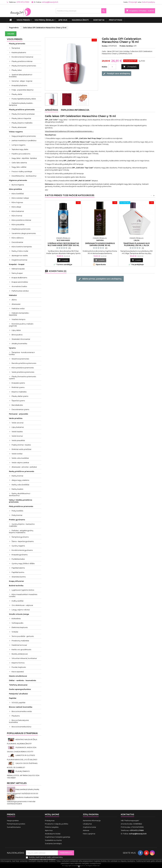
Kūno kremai (17, 216)
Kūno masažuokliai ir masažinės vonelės (23, 595)
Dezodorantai (17, 242)
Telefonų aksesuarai (18, 685)
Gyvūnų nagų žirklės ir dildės (23, 563)
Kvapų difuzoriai (16, 581)
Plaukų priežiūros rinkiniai (22, 61)
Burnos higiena (18, 185)
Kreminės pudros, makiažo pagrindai (21, 325)
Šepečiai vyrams (18, 401)
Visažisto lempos (18, 319)
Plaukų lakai (17, 70)
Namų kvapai (17, 273)
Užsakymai (87, 824)
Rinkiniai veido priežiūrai (21, 449)
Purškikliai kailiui (18, 559)
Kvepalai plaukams (19, 85)
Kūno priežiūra (15, 189)
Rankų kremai (17, 476)
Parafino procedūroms (21, 154)
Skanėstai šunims (19, 577)
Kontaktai (99, 20)
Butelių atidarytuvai (20, 654)
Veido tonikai (17, 454)
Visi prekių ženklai (44, 20)
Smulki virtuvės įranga (19, 614)
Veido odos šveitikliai (20, 458)
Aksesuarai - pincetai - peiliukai (24, 467)
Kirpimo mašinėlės (19, 392)
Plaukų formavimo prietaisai (23, 114)
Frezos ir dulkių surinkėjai (22, 171)
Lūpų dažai (16, 330)
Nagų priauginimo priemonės (24, 136)
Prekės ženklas (126, 46)
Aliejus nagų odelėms (20, 480)
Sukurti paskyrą (148, 2)
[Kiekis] (112, 67)
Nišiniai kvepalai (18, 269)
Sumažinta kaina (14, 827)
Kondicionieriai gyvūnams (22, 550)
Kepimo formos (18, 663)
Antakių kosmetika (19, 343)
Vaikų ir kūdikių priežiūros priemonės (21, 501)
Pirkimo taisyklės (52, 827)
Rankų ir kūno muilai (20, 251)
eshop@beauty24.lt (50, 2)
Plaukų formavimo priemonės (24, 66)
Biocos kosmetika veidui (22, 711)
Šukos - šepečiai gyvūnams (23, 541)
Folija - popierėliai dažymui (23, 90)
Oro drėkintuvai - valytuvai (22, 605)
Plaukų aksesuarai (19, 127)
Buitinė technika (16, 586)
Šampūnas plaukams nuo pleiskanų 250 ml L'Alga (137, 244)
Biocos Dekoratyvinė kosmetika (19, 721)
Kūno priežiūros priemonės (23, 368)
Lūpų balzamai (18, 427)
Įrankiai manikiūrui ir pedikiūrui (24, 140)
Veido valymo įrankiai (20, 462)
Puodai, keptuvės (19, 667)
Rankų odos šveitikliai (20, 485)
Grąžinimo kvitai (89, 827)
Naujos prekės (13, 821)
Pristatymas (116, 20)
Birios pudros (17, 335)
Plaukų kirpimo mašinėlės (22, 123)
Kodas (105, 46)
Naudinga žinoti (80, 20)
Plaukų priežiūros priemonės (22, 110)
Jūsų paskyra (91, 815)
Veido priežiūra (16, 418)
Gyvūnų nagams (18, 546)
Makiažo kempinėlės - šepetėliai (19, 314)
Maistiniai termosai (19, 645)
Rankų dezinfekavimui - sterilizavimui (20, 494)
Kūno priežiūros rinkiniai (21, 220)
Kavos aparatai (18, 672)
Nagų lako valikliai (19, 167)
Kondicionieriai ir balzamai (22, 57)
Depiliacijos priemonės (21, 229)
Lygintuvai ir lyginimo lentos (23, 590)
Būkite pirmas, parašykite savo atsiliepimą (100, 279)
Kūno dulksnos (18, 238)
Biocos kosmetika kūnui (21, 727)
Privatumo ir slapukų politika (57, 824)
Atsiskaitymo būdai (53, 834)
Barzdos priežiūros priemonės (24, 363)
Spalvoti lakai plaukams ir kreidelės (21, 76)
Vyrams (12, 348)
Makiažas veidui (18, 308)
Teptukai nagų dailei (20, 149)
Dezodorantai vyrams (20, 409)
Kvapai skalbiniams (19, 278)
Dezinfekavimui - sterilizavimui (24, 176)
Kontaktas (128, 815)
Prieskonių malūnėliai (20, 641)
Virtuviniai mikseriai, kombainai (24, 658)
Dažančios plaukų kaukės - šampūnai (21, 104)
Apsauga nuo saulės (20, 255)
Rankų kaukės (17, 489)
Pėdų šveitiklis (17, 511)
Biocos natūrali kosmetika (21, 707)
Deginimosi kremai (19, 260)
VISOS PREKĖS (23, 20)
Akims (14, 300)
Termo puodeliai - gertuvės (23, 636)
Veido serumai (18, 423)
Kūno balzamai (18, 211)
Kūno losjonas (17, 202)
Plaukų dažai (17, 94)
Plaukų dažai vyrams (20, 396)
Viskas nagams (16, 132)
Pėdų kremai (17, 515)
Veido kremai (17, 436)
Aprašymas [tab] (52, 110)
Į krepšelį (130, 67)
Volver (11, 34)
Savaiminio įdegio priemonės (24, 233)
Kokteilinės (16, 619)
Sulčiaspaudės (17, 623)
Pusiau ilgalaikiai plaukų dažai (24, 99)
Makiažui (13, 295)
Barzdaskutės (17, 405)
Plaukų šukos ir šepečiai (21, 118)
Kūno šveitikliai (18, 194)
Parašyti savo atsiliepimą (117, 74)
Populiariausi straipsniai (22, 733)
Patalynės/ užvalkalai (18, 694)
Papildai (13, 698)
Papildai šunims (18, 572)
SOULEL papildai (18, 703)
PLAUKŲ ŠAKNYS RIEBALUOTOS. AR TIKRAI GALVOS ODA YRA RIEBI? (23, 774)
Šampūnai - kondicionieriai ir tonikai (22, 353)
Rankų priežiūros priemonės (22, 471)
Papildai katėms (18, 568)
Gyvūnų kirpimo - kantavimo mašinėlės (22, 525)
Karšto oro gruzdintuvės (21, 649)
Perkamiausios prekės (16, 824)
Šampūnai (16, 48)
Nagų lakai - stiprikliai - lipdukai (24, 158)
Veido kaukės (17, 432)
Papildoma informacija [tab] (75, 110)
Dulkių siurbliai (18, 601)
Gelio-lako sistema (19, 163)
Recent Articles (17, 783)
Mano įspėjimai (89, 834)
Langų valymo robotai (21, 610)
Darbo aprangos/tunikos (20, 689)
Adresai (86, 830)
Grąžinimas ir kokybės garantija (58, 837)
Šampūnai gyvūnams (20, 537)
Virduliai (15, 632)
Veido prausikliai (18, 440)
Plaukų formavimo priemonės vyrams (22, 377)
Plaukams (16, 716)
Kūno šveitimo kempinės (22, 247)
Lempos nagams (18, 145)
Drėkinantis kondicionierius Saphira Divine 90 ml (100, 244)
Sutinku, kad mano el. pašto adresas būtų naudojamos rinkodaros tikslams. (46, 858)
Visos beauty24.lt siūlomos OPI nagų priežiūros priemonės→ (69, 131)
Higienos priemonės (18, 180)
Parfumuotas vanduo (20, 291)
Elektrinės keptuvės (20, 627)
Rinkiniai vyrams (18, 387)
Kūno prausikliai (18, 224)
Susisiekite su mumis (53, 840)
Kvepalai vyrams (18, 383)
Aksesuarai (16, 304)
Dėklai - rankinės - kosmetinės (23, 680)
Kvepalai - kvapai (17, 264)
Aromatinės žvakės (19, 286)
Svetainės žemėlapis (53, 843)
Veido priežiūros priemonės (23, 372)
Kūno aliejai (16, 207)
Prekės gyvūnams (17, 520)
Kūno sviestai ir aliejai (20, 198)
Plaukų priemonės (17, 44)
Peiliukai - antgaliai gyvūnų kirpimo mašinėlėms (21, 531)
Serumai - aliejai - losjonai (22, 81)
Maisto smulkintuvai (18, 676)
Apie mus (63, 20)
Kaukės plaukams (19, 52)
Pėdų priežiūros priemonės (21, 506)
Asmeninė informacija (92, 821)
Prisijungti (133, 2)
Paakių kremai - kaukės (21, 445)
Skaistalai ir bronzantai (21, 339)
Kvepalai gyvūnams (20, 555)
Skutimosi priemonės (20, 359)
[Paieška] (81, 11)
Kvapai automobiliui (20, 282)
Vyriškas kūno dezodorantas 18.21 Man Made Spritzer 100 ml (63, 244)
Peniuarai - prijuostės (19, 414)
